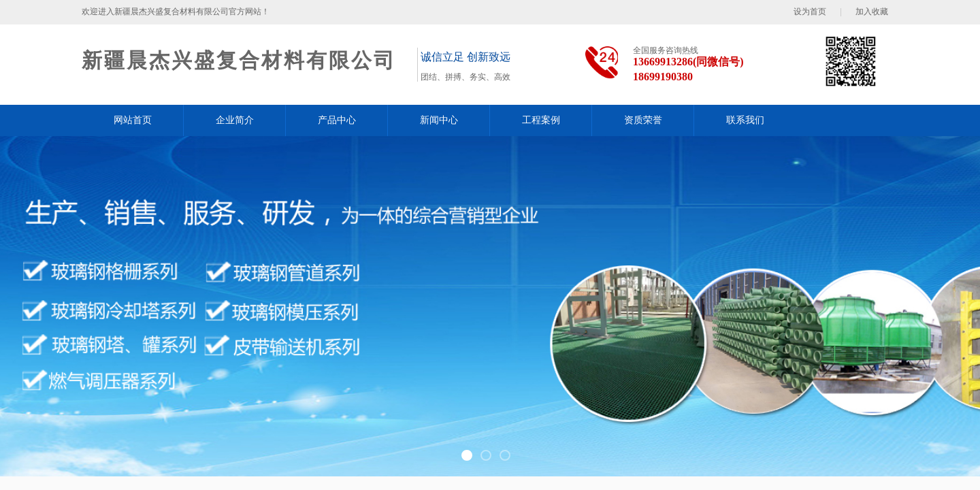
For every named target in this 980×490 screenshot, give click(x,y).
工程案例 (541, 120)
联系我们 (745, 120)
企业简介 (235, 120)
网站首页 (133, 120)
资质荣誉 (643, 120)
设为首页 (810, 12)
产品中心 (337, 120)
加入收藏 (872, 12)
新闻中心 (439, 120)
